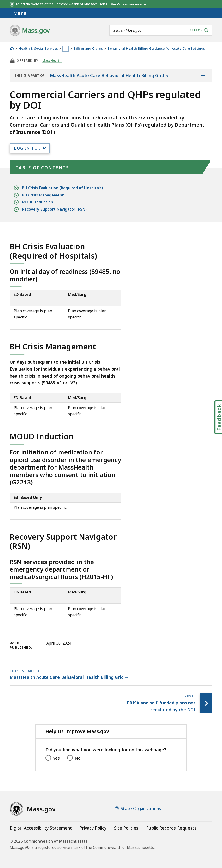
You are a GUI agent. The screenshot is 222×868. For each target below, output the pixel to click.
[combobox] (161, 30)
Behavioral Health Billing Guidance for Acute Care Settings (156, 49)
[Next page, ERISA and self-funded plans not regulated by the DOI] (206, 703)
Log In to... (28, 148)
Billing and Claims (88, 49)
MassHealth (52, 61)
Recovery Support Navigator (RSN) (54, 209)
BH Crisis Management (43, 195)
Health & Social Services (38, 49)
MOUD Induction (37, 202)
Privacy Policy (93, 828)
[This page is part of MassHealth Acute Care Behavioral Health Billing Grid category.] (69, 677)
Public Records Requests (171, 828)
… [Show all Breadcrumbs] (66, 49)
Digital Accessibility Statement (41, 828)
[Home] (12, 48)
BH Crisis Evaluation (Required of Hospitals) (62, 188)
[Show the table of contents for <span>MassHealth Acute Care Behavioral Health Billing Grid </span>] (203, 75)
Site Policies (126, 828)
